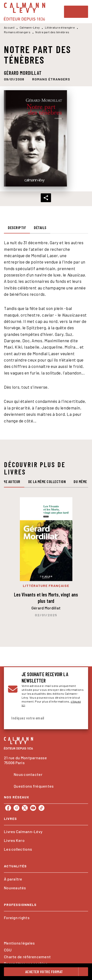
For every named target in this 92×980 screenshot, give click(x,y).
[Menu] (76, 12)
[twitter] (25, 808)
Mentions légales (19, 943)
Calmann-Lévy (30, 27)
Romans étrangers (17, 32)
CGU (8, 950)
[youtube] (33, 808)
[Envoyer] (78, 718)
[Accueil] (25, 12)
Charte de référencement (27, 957)
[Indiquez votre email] (40, 718)
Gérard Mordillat (23, 73)
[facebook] (8, 808)
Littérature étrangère (60, 27)
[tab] (17, 228)
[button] (51, 79)
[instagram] (16, 808)
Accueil (9, 27)
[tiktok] (41, 808)
